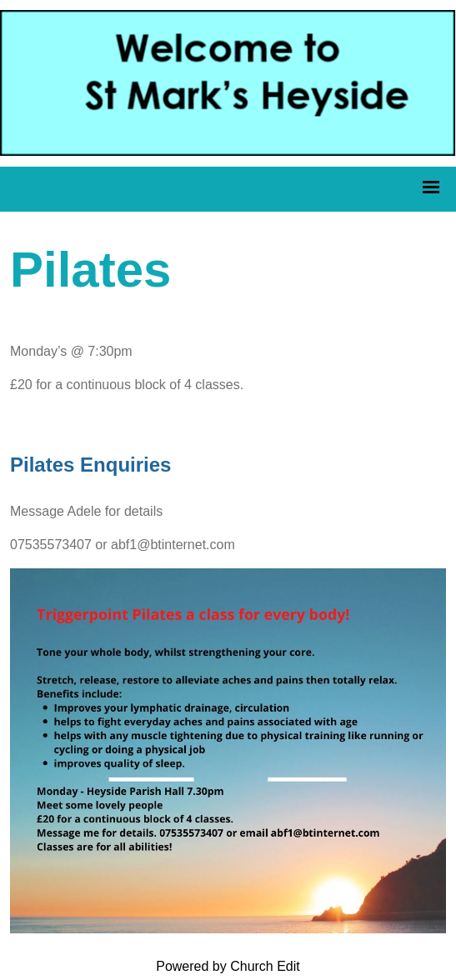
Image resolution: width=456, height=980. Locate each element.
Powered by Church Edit (228, 966)
